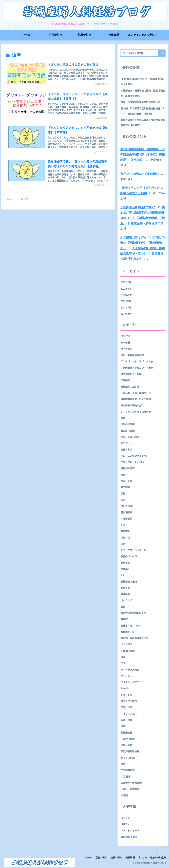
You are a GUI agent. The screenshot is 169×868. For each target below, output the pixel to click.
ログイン (125, 818)
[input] (143, 53)
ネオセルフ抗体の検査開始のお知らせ (140, 102)
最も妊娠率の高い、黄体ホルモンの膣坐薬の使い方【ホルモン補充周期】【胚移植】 (142, 154)
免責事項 (130, 858)
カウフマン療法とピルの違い (139, 174)
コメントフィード (130, 831)
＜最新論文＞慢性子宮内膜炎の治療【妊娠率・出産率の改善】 (143, 93)
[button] (162, 53)
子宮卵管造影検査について (138, 207)
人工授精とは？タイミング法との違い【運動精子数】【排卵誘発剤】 (142, 243)
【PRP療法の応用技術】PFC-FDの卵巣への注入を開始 (142, 82)
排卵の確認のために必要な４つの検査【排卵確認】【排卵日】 (143, 123)
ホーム (88, 858)
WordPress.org (129, 837)
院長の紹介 (116, 858)
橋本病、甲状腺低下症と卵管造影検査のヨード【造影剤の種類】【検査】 (143, 111)
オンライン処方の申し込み (152, 858)
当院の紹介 (101, 858)
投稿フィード (128, 824)
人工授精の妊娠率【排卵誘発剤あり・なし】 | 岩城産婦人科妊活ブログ (142, 253)
